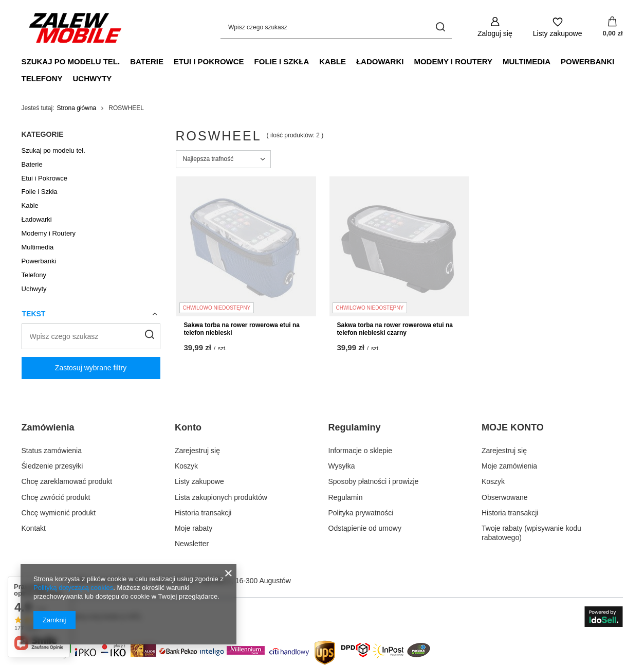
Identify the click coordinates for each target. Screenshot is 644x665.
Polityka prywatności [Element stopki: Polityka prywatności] (361, 513)
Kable (333, 61)
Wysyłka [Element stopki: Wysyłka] (342, 466)
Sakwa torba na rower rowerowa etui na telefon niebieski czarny (395, 329)
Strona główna (77, 108)
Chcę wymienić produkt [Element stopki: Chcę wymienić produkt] (59, 513)
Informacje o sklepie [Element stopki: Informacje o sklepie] (361, 451)
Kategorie (43, 134)
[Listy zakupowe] (558, 27)
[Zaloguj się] (495, 27)
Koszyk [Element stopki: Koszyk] (186, 466)
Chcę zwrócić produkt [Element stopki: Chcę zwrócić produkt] (56, 497)
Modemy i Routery (453, 61)
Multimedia (527, 61)
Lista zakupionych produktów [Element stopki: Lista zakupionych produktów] (221, 497)
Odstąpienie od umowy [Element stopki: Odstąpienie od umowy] (365, 528)
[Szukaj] (440, 27)
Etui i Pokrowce (209, 61)
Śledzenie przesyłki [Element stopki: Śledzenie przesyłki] (52, 466)
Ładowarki (380, 61)
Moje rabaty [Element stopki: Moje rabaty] (194, 528)
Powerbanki (587, 61)
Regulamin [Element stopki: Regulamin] (346, 497)
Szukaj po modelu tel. (71, 61)
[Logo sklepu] (76, 27)
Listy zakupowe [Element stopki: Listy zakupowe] (199, 481)
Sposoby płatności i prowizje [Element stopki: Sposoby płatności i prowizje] (374, 481)
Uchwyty (93, 78)
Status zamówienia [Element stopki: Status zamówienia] (52, 451)
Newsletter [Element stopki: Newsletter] (192, 544)
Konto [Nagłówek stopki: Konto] (188, 427)
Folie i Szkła (282, 61)
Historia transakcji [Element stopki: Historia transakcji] (203, 513)
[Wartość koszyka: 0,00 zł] (612, 27)
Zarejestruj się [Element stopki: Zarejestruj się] (197, 451)
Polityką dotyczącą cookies (73, 588)
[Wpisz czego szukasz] (336, 27)
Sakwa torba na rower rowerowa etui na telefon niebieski (242, 329)
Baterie (147, 61)
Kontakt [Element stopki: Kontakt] (34, 528)
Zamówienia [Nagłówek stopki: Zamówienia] (48, 427)
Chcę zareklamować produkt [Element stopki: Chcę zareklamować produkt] (67, 481)
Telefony (42, 78)
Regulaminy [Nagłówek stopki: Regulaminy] (355, 427)
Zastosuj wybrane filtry (91, 368)
